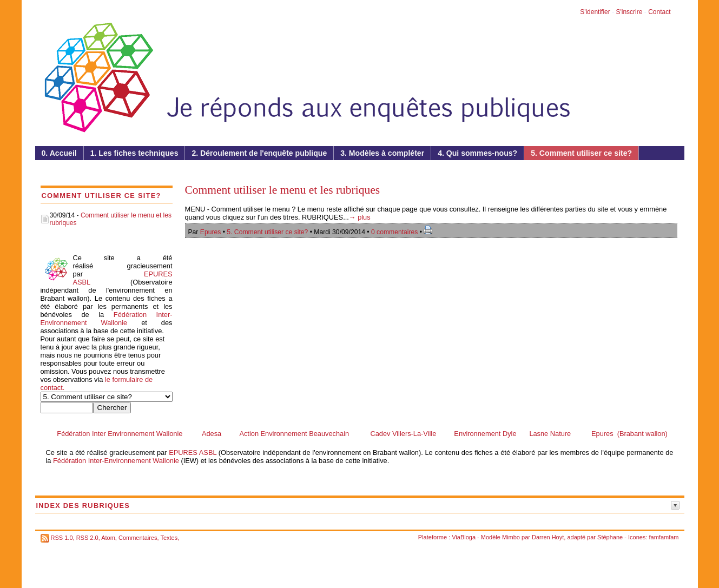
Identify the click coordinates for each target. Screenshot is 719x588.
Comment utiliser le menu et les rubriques (283, 190)
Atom (108, 538)
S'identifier (595, 12)
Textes (169, 538)
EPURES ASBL (193, 452)
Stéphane (610, 537)
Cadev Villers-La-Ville (403, 434)
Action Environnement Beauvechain (294, 434)
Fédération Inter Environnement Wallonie (120, 434)
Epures (211, 232)
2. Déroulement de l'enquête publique (259, 153)
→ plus (360, 217)
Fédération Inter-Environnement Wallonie (107, 319)
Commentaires (138, 538)
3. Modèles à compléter (382, 153)
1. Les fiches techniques (134, 153)
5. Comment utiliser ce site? (267, 232)
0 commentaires (395, 232)
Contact (659, 12)
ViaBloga (464, 537)
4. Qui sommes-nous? (477, 153)
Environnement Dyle (485, 434)
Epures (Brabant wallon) (629, 434)
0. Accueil (59, 153)
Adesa (212, 434)
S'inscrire (629, 12)
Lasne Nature (550, 434)
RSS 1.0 (62, 538)
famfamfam (664, 537)
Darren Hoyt (548, 537)
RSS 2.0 (87, 538)
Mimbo (511, 537)
